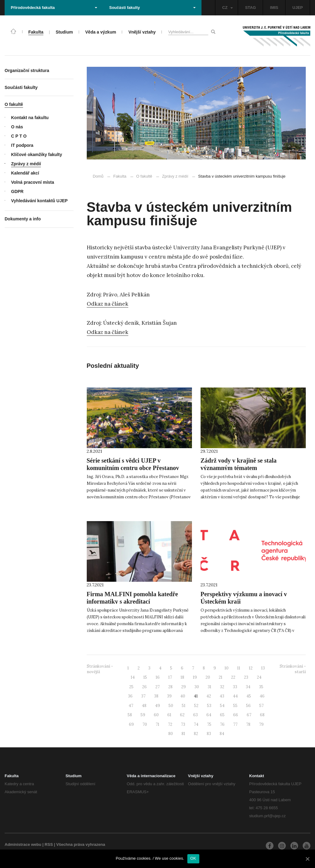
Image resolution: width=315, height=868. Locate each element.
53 (209, 706)
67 (249, 715)
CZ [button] (227, 8)
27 (157, 687)
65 (222, 715)
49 (157, 706)
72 (170, 724)
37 (143, 696)
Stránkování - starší (293, 669)
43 (222, 696)
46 (262, 696)
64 (209, 715)
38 (156, 696)
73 (183, 724)
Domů (98, 176)
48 (144, 706)
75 (209, 724)
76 (222, 724)
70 (145, 724)
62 (182, 715)
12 (251, 668)
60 (156, 715)
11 (239, 668)
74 (196, 724)
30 (197, 687)
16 (158, 677)
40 (183, 696)
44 (235, 696)
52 (196, 706)
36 (130, 696)
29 (183, 687)
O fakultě (144, 176)
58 (130, 715)
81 (183, 734)
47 (131, 706)
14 (133, 677)
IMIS (274, 8)
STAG (251, 8)
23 (246, 677)
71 (157, 724)
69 (131, 724)
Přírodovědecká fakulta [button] (54, 8)
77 (235, 724)
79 (261, 724)
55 (235, 706)
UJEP (298, 8)
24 (259, 677)
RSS (49, 844)
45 (249, 696)
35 (261, 687)
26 (144, 687)
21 (221, 677)
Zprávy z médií (172, 176)
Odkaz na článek (108, 304)
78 (248, 724)
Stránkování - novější (100, 669)
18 (182, 677)
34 (248, 687)
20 (208, 677)
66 (236, 715)
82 (196, 734)
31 (209, 687)
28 (170, 687)
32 (222, 687)
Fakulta (120, 176)
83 (209, 734)
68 (262, 715)
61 (169, 715)
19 (195, 677)
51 (184, 706)
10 (227, 668)
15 (145, 677)
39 (169, 696)
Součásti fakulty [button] (152, 8)
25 (131, 687)
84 (222, 734)
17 (170, 677)
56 (248, 706)
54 (222, 706)
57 (261, 706)
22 (233, 677)
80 (171, 734)
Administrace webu (23, 844)
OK (193, 858)
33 (235, 687)
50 (171, 706)
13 (263, 668)
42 (209, 696)
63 (195, 715)
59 (143, 715)
